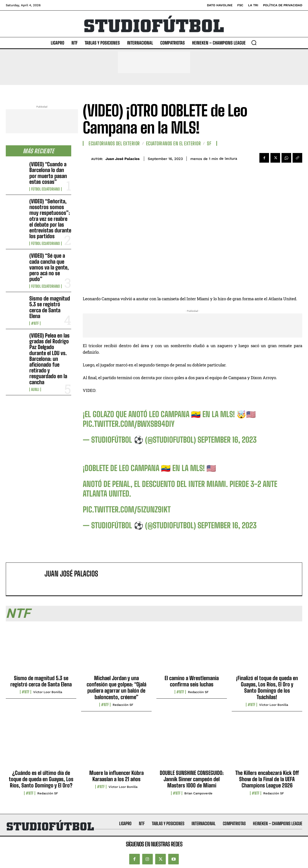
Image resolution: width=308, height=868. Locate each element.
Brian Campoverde (198, 793)
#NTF (35, 323)
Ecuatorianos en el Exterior (173, 143)
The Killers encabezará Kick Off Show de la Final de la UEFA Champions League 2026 (267, 779)
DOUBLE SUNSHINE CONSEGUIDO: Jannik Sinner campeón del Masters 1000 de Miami (192, 779)
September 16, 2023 (227, 440)
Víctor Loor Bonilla (48, 692)
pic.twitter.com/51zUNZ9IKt (127, 510)
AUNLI (35, 389)
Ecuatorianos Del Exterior (114, 143)
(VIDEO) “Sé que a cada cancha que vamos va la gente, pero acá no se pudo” (49, 267)
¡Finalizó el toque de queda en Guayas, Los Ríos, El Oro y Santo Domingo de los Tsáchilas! (267, 688)
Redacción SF (123, 705)
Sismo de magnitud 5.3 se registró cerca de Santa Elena (50, 307)
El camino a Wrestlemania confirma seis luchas (192, 681)
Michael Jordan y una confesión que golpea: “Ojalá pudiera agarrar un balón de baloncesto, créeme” (116, 688)
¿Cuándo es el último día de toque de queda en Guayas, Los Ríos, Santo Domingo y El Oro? (41, 779)
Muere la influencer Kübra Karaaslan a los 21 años (116, 776)
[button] (254, 43)
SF (209, 143)
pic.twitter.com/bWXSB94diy (129, 424)
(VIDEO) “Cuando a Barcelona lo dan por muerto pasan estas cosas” (48, 173)
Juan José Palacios (122, 159)
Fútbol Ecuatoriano (45, 189)
